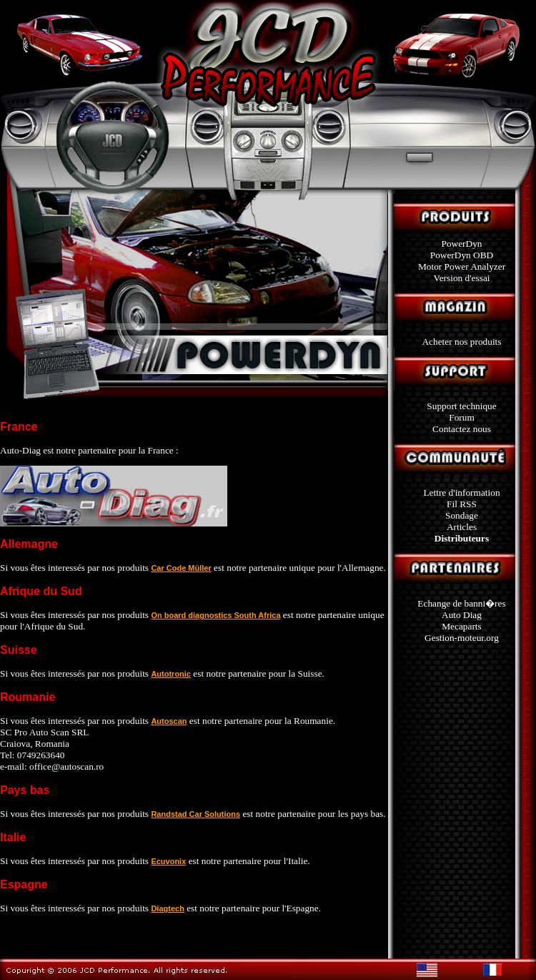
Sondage (462, 515)
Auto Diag (462, 615)
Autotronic (171, 674)
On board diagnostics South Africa (215, 615)
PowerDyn (461, 244)
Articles (462, 527)
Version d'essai (461, 278)
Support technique (461, 406)
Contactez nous (462, 429)
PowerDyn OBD (462, 255)
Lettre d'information (461, 493)
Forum (462, 417)
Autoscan (169, 721)
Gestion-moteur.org (462, 638)
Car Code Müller (181, 568)
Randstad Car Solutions (195, 814)
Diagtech (167, 908)
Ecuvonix (168, 861)
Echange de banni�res (461, 603)
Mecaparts (462, 626)
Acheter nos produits (461, 342)
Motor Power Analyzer (462, 266)
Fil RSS (462, 504)
